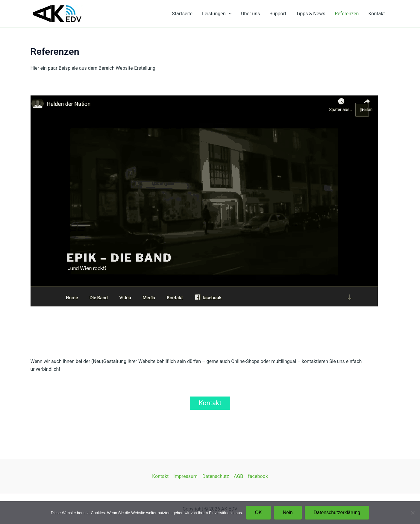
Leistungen (217, 14)
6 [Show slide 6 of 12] (200, 317)
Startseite (182, 14)
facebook (258, 476)
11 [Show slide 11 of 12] (239, 317)
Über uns (250, 14)
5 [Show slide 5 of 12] (192, 317)
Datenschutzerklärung (337, 512)
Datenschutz (216, 476)
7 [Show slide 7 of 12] (208, 317)
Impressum (185, 476)
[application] (229, 14)
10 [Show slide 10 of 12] (231, 317)
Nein (288, 512)
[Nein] (413, 513)
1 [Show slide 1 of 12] (161, 317)
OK (258, 512)
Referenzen (347, 14)
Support (278, 14)
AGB (238, 476)
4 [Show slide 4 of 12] (185, 317)
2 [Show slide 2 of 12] (169, 317)
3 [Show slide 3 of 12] (177, 317)
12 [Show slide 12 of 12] (247, 317)
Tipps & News (311, 14)
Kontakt (376, 14)
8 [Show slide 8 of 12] (216, 317)
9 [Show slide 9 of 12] (224, 317)
